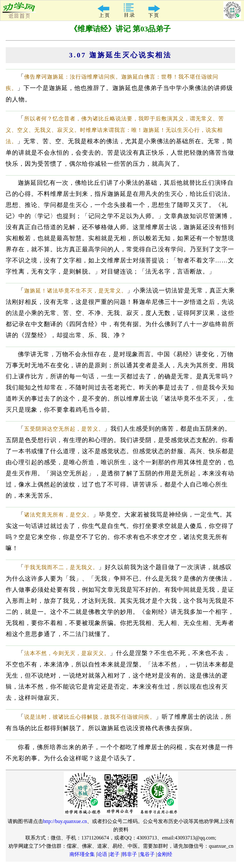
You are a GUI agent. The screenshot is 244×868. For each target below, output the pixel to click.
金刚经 (165, 854)
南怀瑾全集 (82, 854)
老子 (115, 854)
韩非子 (129, 854)
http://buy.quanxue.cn (65, 821)
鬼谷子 (147, 854)
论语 (102, 854)
